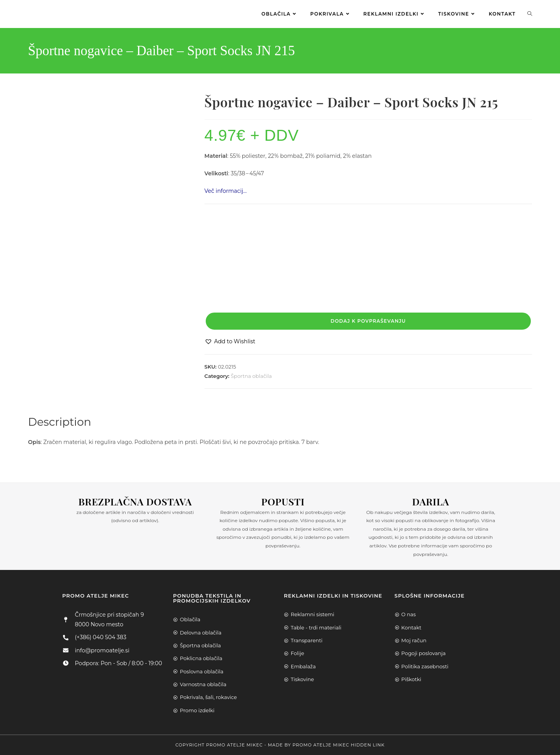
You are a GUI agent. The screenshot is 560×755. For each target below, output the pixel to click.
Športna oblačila (251, 376)
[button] (230, 342)
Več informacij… (226, 191)
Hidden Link (368, 745)
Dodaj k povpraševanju (368, 321)
